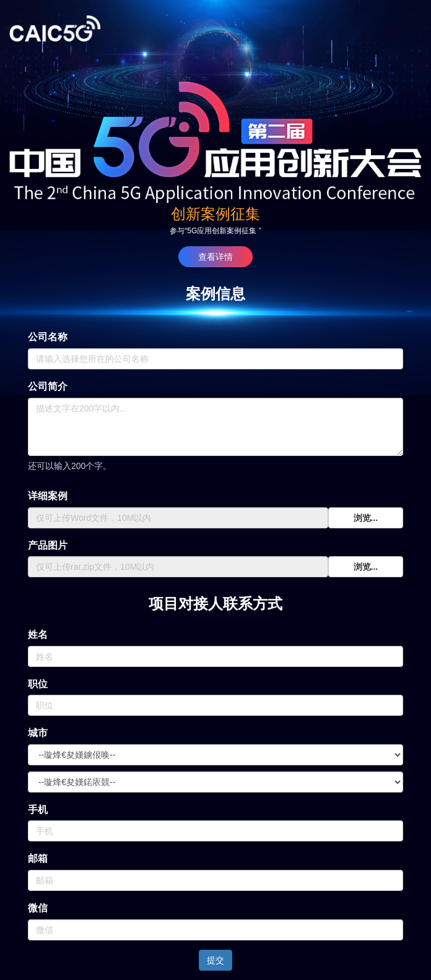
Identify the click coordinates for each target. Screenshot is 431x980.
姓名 (38, 634)
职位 (38, 684)
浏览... (366, 518)
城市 (38, 733)
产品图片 (48, 545)
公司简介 (48, 386)
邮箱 (38, 858)
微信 (38, 908)
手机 (38, 810)
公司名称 (48, 337)
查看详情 (215, 257)
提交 (215, 960)
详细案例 (48, 496)
